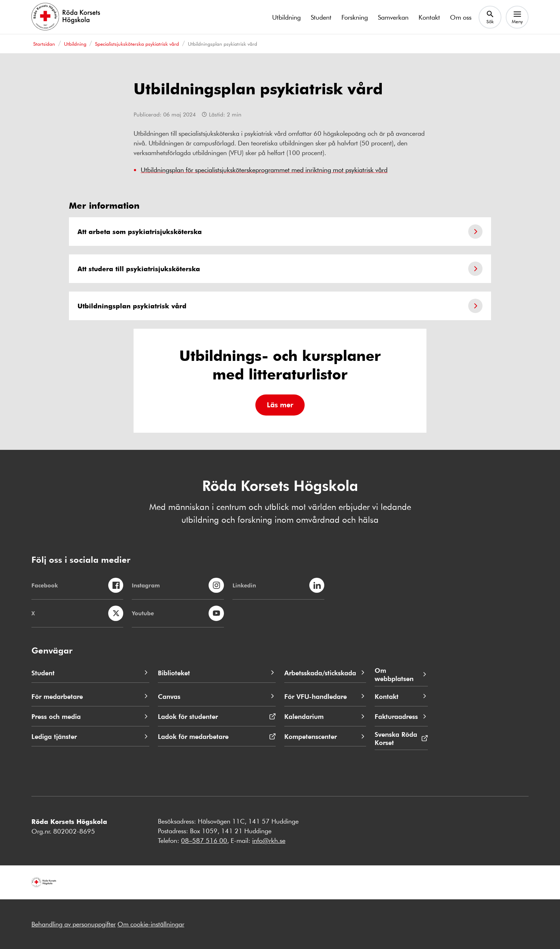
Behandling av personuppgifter (74, 924)
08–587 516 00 (204, 840)
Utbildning (286, 17)
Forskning (355, 17)
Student (321, 17)
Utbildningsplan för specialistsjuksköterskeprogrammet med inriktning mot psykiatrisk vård (264, 170)
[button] (280, 405)
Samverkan (393, 17)
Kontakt (429, 17)
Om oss (461, 17)
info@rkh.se (269, 840)
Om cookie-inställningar (151, 924)
